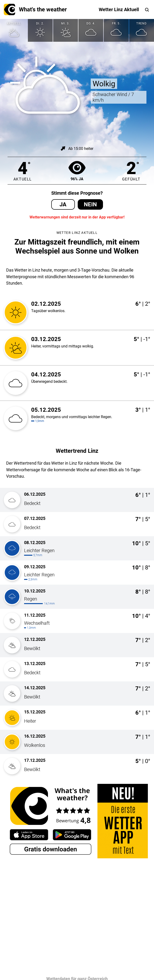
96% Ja (77, 171)
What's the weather (35, 9)
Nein (90, 204)
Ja (63, 204)
